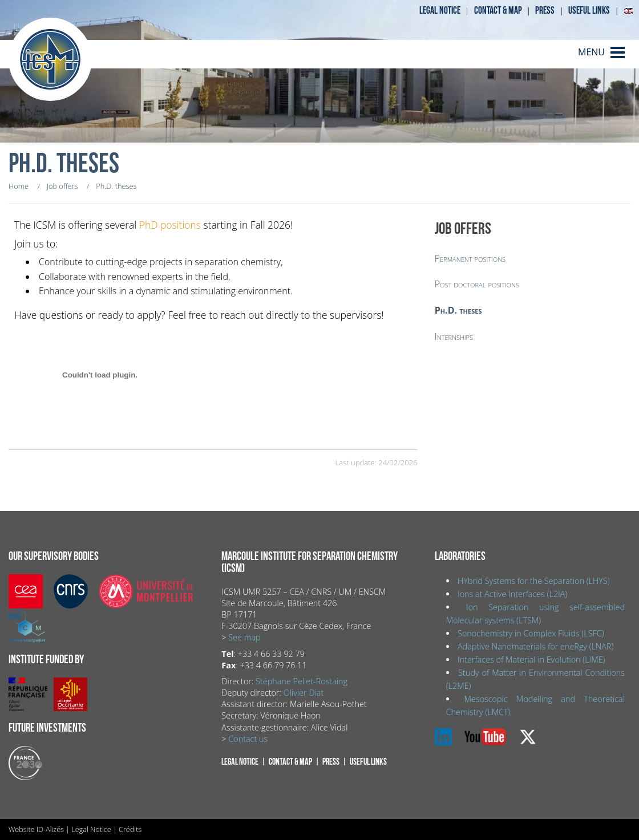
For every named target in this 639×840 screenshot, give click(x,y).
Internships (454, 336)
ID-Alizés (50, 829)
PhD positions (170, 225)
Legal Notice (91, 829)
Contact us (248, 739)
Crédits (130, 829)
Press (545, 11)
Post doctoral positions (477, 284)
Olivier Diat (304, 693)
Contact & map (498, 11)
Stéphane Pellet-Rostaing (302, 681)
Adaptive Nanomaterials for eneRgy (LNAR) (535, 646)
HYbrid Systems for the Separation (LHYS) (534, 581)
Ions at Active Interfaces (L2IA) (512, 594)
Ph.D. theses (458, 310)
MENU (591, 52)
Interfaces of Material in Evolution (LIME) (531, 660)
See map (244, 637)
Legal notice (440, 11)
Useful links (589, 11)
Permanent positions (470, 258)
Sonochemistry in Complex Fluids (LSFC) (531, 633)
